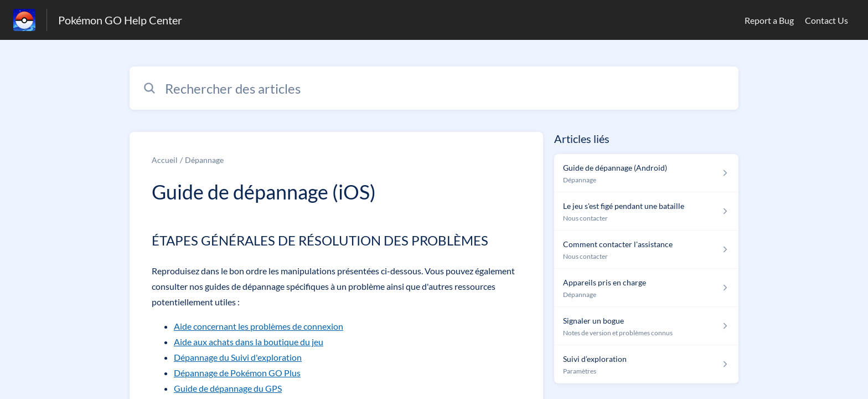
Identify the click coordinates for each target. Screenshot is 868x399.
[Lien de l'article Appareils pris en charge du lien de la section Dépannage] (646, 288)
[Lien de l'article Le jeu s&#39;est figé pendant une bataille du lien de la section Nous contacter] (646, 211)
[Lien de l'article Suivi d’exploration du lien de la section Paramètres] (646, 364)
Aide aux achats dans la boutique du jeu (249, 342)
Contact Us (826, 20)
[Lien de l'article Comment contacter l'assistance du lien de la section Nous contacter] (646, 250)
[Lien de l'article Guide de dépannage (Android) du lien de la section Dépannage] (646, 173)
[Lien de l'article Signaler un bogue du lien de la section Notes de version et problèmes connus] (646, 326)
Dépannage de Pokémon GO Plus (237, 373)
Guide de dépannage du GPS (228, 388)
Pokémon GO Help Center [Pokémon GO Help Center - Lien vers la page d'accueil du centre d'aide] (120, 20)
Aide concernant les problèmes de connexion (259, 326)
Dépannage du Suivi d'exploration (238, 357)
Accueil (165, 160)
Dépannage (204, 160)
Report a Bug (769, 20)
